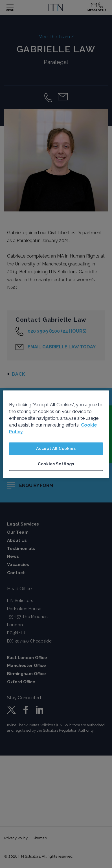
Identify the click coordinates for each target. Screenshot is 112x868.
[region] (56, 434)
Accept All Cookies (56, 448)
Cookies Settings (56, 464)
